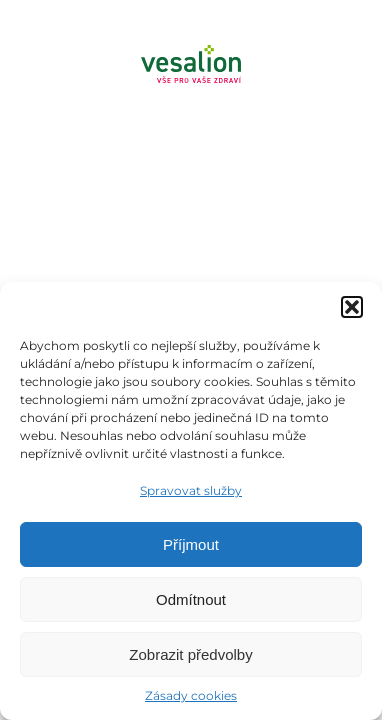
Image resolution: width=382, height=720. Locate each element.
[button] (352, 307)
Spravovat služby (191, 490)
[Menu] (191, 180)
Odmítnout (191, 599)
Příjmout (191, 544)
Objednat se (212, 118)
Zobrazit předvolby (190, 654)
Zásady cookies (191, 695)
